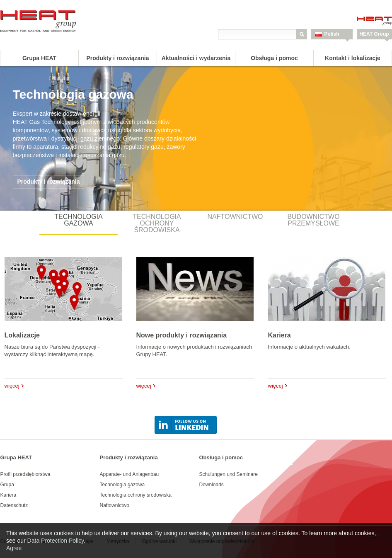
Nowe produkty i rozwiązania (182, 335)
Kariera (279, 335)
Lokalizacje (22, 335)
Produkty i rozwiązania (118, 58)
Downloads (212, 485)
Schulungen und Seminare (229, 474)
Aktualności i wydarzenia (196, 58)
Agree (14, 548)
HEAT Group (374, 34)
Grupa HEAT (39, 58)
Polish (332, 34)
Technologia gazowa (78, 220)
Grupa (7, 485)
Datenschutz (14, 505)
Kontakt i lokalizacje (353, 58)
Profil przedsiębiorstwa (25, 474)
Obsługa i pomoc (274, 58)
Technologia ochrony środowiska (157, 223)
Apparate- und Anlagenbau (129, 474)
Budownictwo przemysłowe (313, 220)
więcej (12, 386)
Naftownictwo (235, 217)
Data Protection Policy (56, 541)
